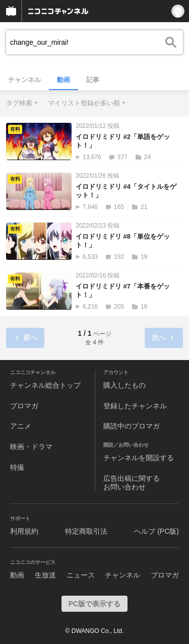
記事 (93, 80)
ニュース (81, 575)
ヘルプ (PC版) (156, 531)
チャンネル (24, 80)
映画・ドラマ (31, 447)
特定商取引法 (86, 531)
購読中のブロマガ (132, 426)
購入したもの (124, 385)
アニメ (21, 426)
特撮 (17, 467)
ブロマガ (24, 406)
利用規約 (24, 531)
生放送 (45, 575)
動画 (64, 80)
